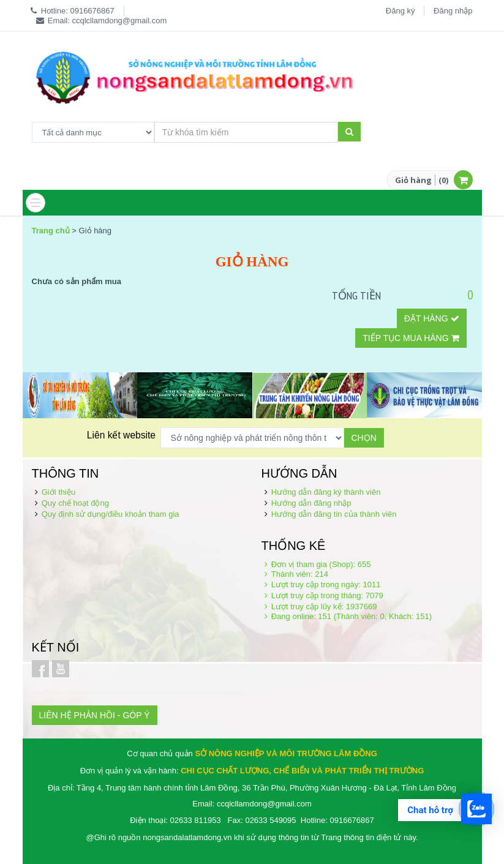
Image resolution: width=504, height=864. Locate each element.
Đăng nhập (453, 11)
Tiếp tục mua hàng (411, 338)
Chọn (364, 438)
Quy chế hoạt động (75, 503)
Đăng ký (401, 11)
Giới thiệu (58, 492)
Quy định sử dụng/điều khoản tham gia (111, 514)
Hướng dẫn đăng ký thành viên (326, 492)
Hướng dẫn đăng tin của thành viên (334, 514)
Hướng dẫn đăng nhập (311, 503)
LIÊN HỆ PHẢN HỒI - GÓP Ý (95, 715)
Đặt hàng (432, 318)
